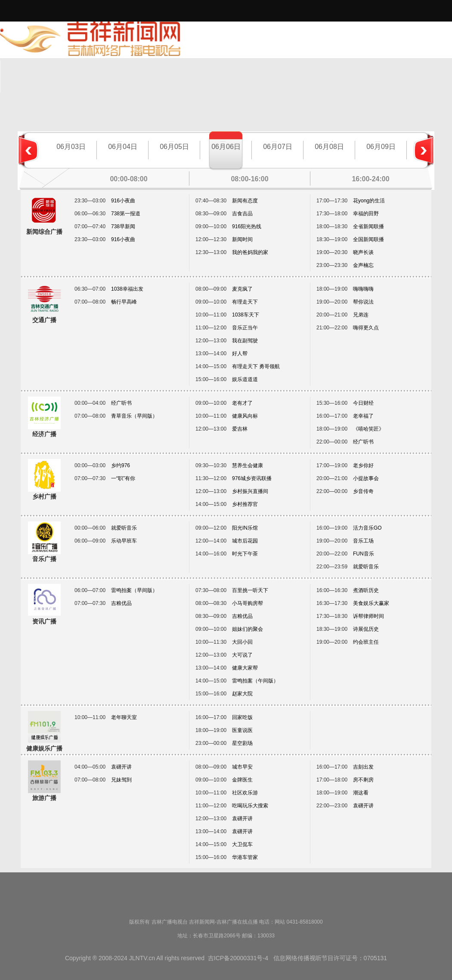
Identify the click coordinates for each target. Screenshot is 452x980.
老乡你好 (363, 465)
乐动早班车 (124, 541)
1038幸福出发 (127, 289)
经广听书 (121, 403)
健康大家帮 (245, 668)
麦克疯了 (242, 289)
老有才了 (242, 403)
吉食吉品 (242, 214)
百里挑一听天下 (250, 590)
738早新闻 (123, 226)
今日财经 (363, 403)
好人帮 (240, 354)
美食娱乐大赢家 (371, 603)
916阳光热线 (247, 226)
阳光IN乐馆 (245, 528)
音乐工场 (363, 541)
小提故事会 (366, 478)
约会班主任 (366, 642)
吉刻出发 (363, 767)
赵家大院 (242, 694)
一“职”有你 (123, 478)
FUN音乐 (364, 554)
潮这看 (361, 793)
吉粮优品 (121, 603)
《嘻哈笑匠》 (368, 429)
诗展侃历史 (366, 629)
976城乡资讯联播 (252, 478)
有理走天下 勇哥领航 (256, 366)
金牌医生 (242, 780)
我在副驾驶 (245, 341)
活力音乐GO (367, 528)
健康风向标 (245, 416)
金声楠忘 (363, 265)
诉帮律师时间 (368, 616)
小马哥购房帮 (248, 603)
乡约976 (121, 465)
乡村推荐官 (245, 504)
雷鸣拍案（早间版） (134, 590)
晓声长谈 (363, 252)
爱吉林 (240, 429)
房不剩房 (363, 780)
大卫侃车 (242, 844)
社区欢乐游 (245, 793)
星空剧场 (242, 743)
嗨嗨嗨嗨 (363, 289)
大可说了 (242, 655)
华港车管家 (245, 857)
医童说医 (242, 730)
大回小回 (242, 642)
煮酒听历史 (366, 590)
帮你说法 (363, 302)
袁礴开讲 (121, 767)
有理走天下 (245, 302)
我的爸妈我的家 (250, 252)
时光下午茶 (245, 554)
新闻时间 (242, 239)
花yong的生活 (369, 201)
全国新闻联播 (368, 239)
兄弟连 (361, 315)
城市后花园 (245, 541)
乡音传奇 (363, 491)
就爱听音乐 (124, 528)
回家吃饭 (242, 717)
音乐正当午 (245, 328)
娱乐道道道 (245, 379)
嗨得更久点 (366, 328)
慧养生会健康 (248, 465)
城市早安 (242, 767)
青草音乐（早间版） (134, 416)
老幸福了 (363, 416)
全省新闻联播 (368, 226)
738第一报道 (126, 214)
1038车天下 (246, 315)
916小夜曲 (123, 201)
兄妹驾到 (121, 780)
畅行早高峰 (124, 302)
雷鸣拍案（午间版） (255, 681)
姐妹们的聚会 (248, 629)
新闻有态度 (245, 201)
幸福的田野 (366, 214)
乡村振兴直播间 (250, 491)
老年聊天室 (124, 717)
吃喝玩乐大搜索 (250, 806)
